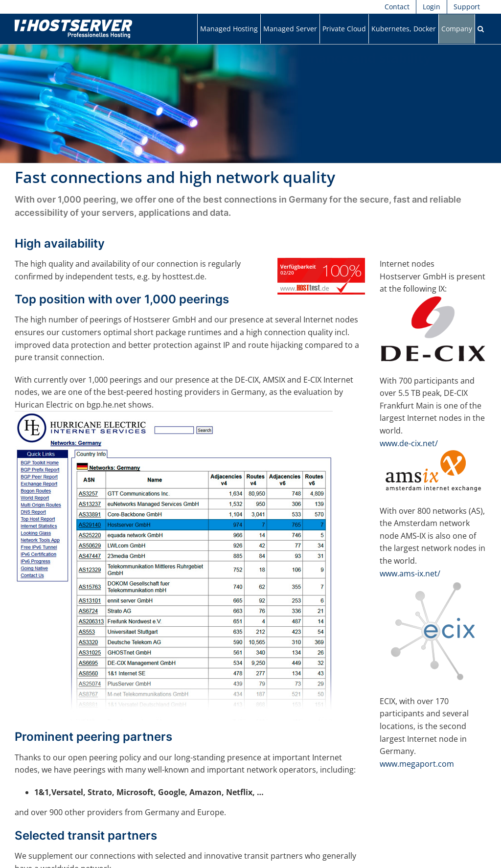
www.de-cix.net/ (409, 443)
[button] (481, 29)
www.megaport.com (417, 764)
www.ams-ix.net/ (410, 573)
